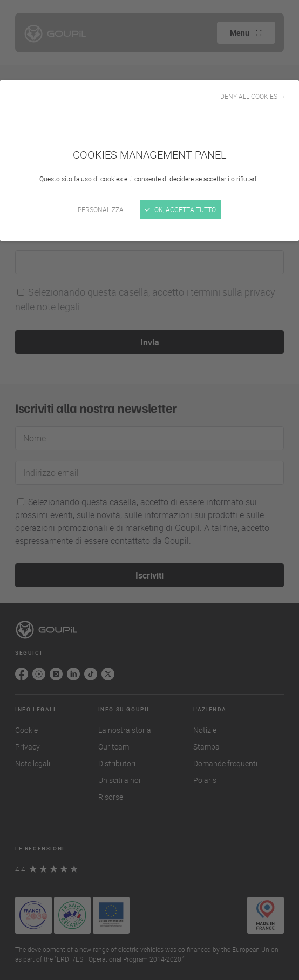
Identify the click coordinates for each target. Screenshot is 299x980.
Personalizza (101, 209)
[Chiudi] (149, 490)
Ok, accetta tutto (181, 209)
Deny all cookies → (253, 96)
